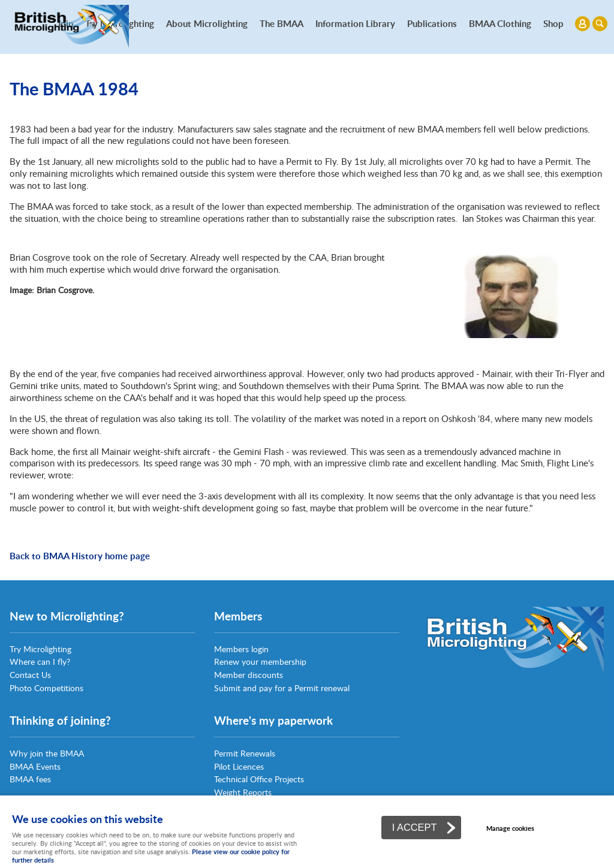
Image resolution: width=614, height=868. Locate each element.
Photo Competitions (46, 688)
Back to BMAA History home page (80, 556)
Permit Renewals (245, 753)
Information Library (355, 23)
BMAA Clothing (500, 23)
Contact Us (30, 675)
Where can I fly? (40, 661)
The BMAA (282, 23)
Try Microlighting (40, 649)
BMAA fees (30, 779)
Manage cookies (510, 828)
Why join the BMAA (47, 753)
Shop (553, 23)
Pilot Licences (239, 766)
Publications (432, 23)
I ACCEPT (415, 827)
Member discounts (249, 675)
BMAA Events (35, 766)
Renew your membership (260, 661)
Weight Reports (243, 792)
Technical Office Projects (259, 779)
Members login (241, 649)
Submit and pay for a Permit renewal (282, 688)
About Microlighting (207, 23)
